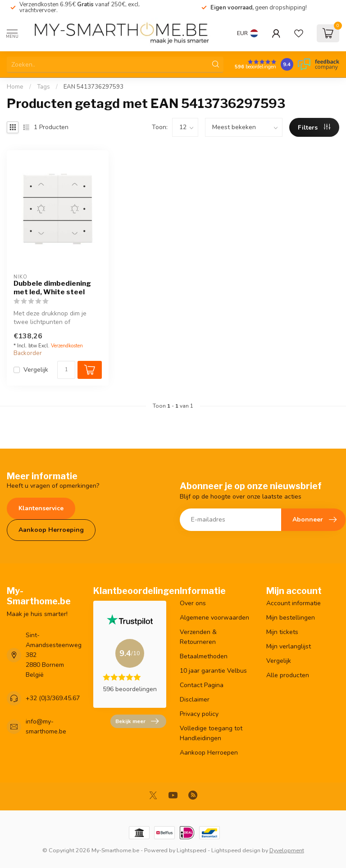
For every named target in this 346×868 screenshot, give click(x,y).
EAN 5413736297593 (93, 87)
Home (15, 87)
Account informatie (294, 603)
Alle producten (288, 675)
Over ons (193, 603)
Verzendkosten (67, 346)
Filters (314, 128)
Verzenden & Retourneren (198, 637)
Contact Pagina (202, 685)
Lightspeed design (236, 850)
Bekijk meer (137, 721)
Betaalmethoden (204, 656)
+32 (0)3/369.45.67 (53, 698)
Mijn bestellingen (291, 618)
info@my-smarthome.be (46, 726)
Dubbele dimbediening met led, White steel (52, 288)
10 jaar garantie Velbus (213, 671)
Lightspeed (191, 850)
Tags (43, 87)
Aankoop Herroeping (51, 530)
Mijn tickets (282, 632)
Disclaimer (195, 699)
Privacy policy (199, 714)
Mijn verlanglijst (289, 646)
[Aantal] (66, 370)
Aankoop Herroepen (209, 753)
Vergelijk (36, 370)
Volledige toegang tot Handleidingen (211, 733)
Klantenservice (41, 508)
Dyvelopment (287, 850)
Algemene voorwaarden (214, 618)
